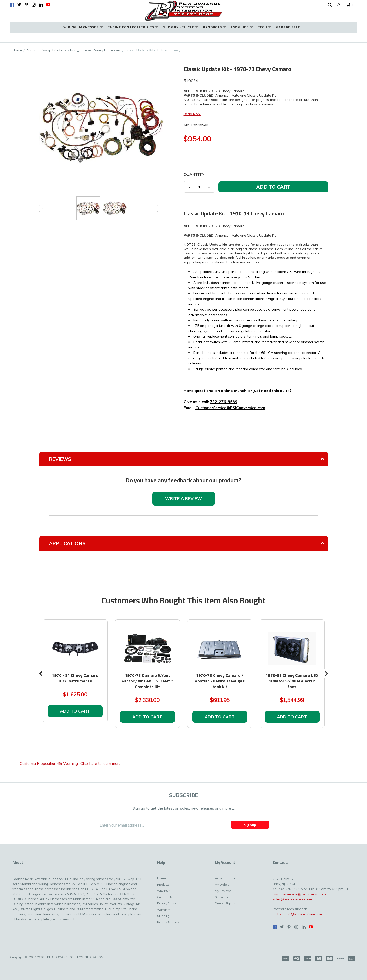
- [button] (189, 187)
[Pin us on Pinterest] (27, 5)
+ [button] (209, 187)
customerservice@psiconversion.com (301, 894)
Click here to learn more (101, 763)
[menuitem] (83, 27)
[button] (330, 5)
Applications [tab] (67, 543)
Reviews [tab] (60, 459)
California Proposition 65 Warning (49, 763)
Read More (192, 114)
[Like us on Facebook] (12, 5)
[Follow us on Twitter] (19, 5)
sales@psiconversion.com (292, 899)
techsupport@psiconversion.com (297, 914)
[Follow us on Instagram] (34, 5)
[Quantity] (199, 187)
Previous (41, 674)
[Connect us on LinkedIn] (41, 5)
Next (327, 674)
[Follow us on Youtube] (48, 5)
